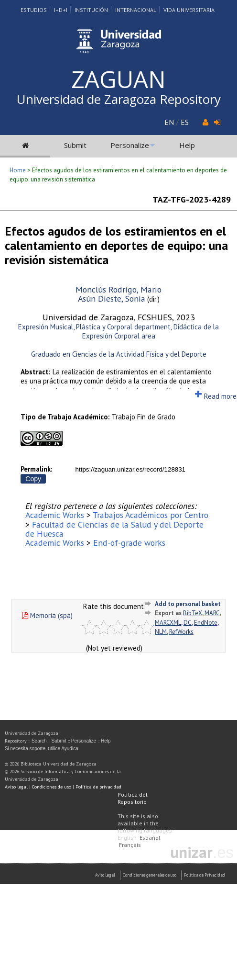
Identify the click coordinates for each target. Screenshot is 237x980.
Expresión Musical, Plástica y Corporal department (94, 327)
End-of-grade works (129, 543)
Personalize (130, 145)
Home (18, 170)
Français (130, 845)
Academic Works (55, 515)
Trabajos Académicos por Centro (151, 515)
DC (188, 623)
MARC (212, 613)
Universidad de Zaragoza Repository (119, 99)
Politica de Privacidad (205, 875)
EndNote (206, 623)
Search (39, 741)
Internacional (136, 10)
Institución (91, 10)
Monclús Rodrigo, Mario (118, 289)
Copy (33, 479)
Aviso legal (16, 787)
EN (169, 122)
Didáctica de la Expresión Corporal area (151, 331)
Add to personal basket (188, 604)
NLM (161, 632)
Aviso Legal (105, 875)
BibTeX (193, 613)
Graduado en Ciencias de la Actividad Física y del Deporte (119, 354)
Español (150, 838)
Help (187, 145)
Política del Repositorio (133, 798)
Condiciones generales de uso (150, 875)
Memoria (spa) (47, 615)
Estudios (34, 10)
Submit (75, 145)
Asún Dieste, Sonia (112, 299)
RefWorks (181, 632)
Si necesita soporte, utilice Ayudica (42, 749)
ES (185, 122)
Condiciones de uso (52, 787)
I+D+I (61, 10)
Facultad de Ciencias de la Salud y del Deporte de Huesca (114, 529)
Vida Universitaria (189, 10)
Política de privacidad (98, 787)
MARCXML (168, 623)
